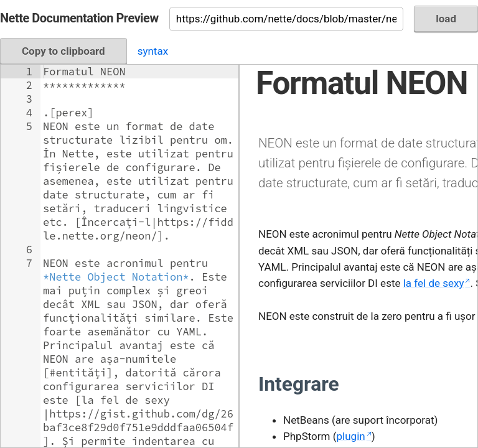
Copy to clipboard (63, 51)
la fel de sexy (434, 283)
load (446, 19)
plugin (351, 436)
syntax (153, 51)
